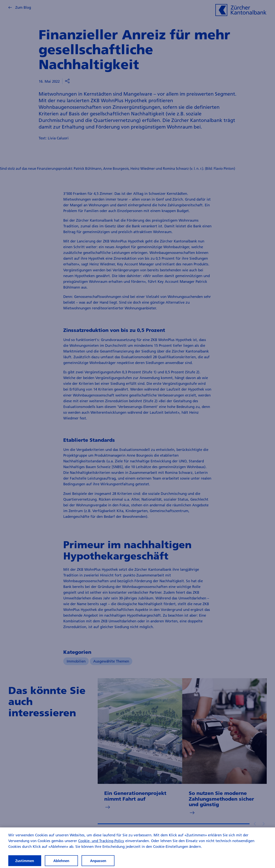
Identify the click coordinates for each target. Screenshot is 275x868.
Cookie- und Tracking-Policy (101, 845)
